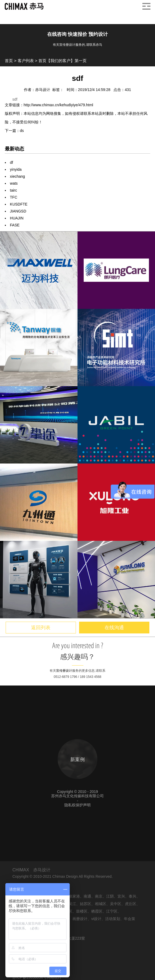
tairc (13, 190)
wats (14, 183)
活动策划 (113, 919)
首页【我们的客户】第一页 (62, 61)
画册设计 (80, 919)
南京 (99, 896)
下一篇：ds (14, 131)
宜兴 (121, 896)
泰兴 (132, 896)
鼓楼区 (82, 911)
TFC (14, 197)
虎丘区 (131, 904)
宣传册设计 (64, 671)
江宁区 (112, 911)
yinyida (16, 169)
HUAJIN (17, 218)
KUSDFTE (19, 204)
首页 (9, 61)
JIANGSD (18, 211)
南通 (87, 896)
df (12, 162)
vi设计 (96, 919)
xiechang (17, 176)
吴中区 (116, 904)
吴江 (72, 904)
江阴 (110, 896)
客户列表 (26, 61)
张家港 (74, 896)
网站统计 (54, 977)
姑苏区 (86, 904)
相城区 (101, 904)
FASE (15, 225)
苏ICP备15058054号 (29, 977)
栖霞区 (97, 911)
